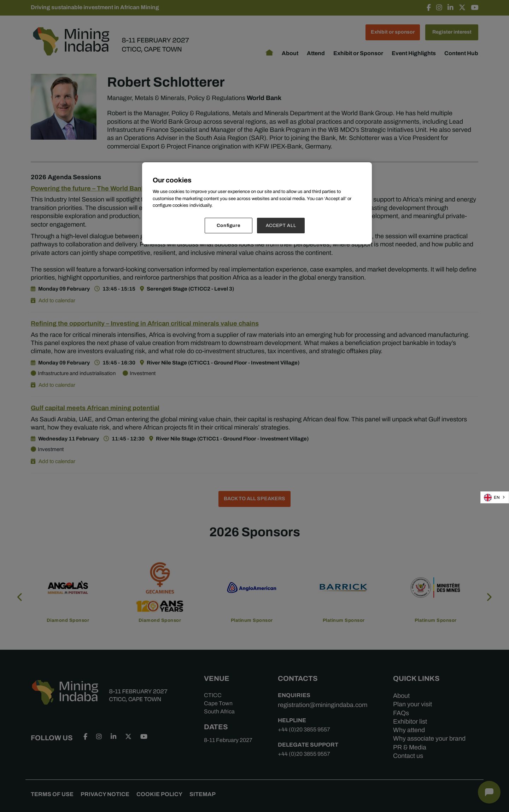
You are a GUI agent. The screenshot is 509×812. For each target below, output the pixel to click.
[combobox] (495, 497)
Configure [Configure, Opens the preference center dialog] (229, 225)
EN (492, 498)
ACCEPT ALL (281, 225)
